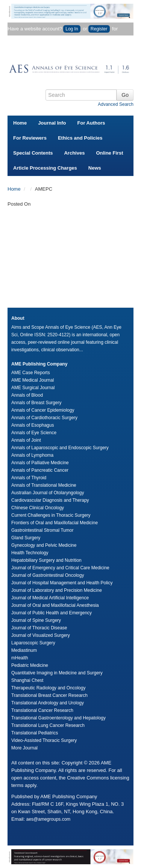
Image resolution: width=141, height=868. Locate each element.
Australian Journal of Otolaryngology (48, 493)
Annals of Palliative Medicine (40, 463)
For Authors (91, 123)
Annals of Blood (27, 395)
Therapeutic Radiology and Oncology (48, 688)
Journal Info (52, 123)
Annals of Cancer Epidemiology (43, 410)
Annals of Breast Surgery (36, 403)
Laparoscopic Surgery (33, 643)
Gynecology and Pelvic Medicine (44, 545)
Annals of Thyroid (29, 478)
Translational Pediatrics (35, 733)
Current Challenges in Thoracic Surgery (51, 515)
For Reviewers (30, 138)
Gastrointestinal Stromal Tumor (42, 530)
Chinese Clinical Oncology (38, 508)
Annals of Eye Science (34, 433)
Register (99, 29)
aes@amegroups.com (49, 819)
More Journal (24, 748)
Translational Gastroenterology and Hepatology (58, 718)
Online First (109, 153)
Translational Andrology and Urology (48, 703)
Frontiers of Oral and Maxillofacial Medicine (55, 523)
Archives (74, 153)
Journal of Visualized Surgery (41, 635)
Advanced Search (116, 104)
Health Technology (30, 553)
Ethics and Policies (80, 138)
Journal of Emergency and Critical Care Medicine (60, 568)
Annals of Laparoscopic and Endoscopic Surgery (60, 448)
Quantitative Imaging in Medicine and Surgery (57, 673)
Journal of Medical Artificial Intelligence (50, 598)
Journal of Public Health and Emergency (52, 613)
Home (20, 123)
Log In (72, 29)
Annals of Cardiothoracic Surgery (44, 418)
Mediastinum (24, 650)
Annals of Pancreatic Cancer (40, 470)
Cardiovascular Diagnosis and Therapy (50, 500)
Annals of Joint (26, 440)
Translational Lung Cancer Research (48, 725)
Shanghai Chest (27, 680)
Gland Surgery (26, 538)
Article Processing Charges (45, 168)
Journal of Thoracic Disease (39, 628)
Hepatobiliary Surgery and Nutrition (46, 560)
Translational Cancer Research (42, 710)
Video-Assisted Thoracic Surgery (44, 740)
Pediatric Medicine (30, 665)
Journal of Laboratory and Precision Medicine (57, 590)
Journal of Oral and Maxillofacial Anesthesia (55, 605)
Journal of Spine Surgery (36, 620)
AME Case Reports (31, 373)
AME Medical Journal (33, 380)
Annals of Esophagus (33, 425)
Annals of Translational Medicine (44, 485)
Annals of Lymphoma (32, 455)
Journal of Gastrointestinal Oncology (48, 575)
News (95, 168)
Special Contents (33, 153)
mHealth (20, 658)
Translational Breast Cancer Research (49, 695)
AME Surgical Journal (33, 388)
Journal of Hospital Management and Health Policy (62, 583)
